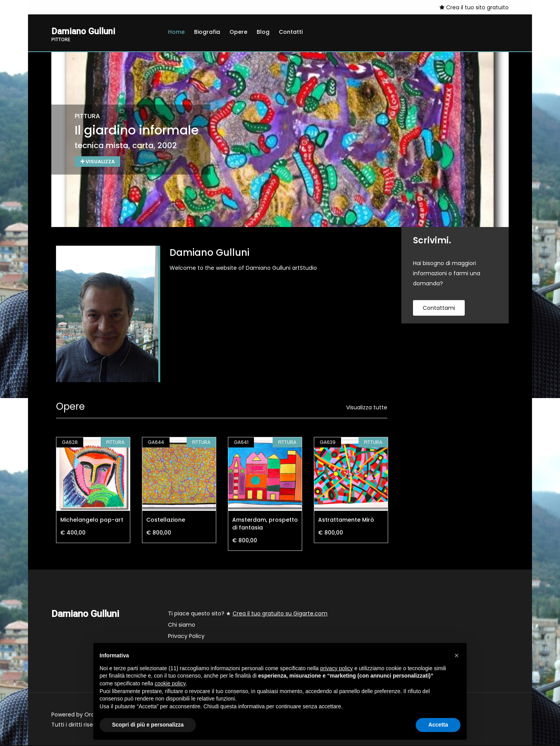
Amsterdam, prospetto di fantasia (265, 524)
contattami (439, 309)
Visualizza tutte (367, 408)
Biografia (207, 32)
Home (176, 32)
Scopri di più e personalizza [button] (148, 725)
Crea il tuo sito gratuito (474, 7)
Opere (238, 32)
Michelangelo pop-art (92, 521)
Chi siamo (182, 625)
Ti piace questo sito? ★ (248, 614)
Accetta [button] (438, 725)
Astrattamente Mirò (346, 521)
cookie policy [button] (170, 683)
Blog (263, 32)
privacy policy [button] (336, 668)
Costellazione (166, 521)
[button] (457, 655)
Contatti (291, 32)
